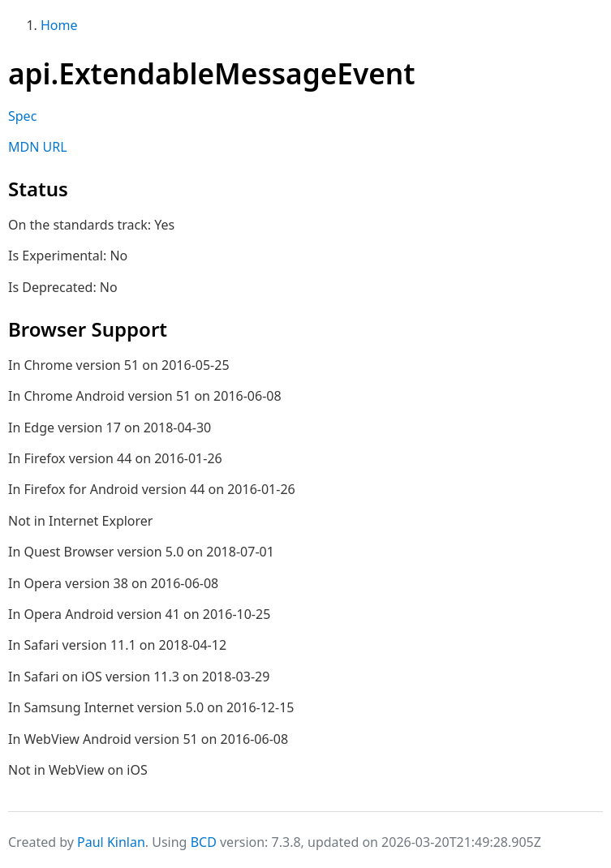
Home (59, 25)
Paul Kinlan (111, 842)
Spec (22, 116)
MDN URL (38, 147)
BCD (204, 842)
